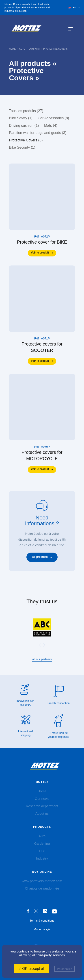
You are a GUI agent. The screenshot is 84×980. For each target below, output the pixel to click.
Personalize (65, 969)
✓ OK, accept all (31, 969)
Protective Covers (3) (26, 140)
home (12, 49)
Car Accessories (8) (54, 118)
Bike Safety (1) (21, 118)
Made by (42, 929)
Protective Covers (55, 49)
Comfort (34, 49)
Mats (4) (51, 126)
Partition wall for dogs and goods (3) (38, 133)
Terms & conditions (42, 921)
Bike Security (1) (22, 147)
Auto (22, 49)
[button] (44, 645)
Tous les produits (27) (26, 111)
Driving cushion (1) (24, 126)
